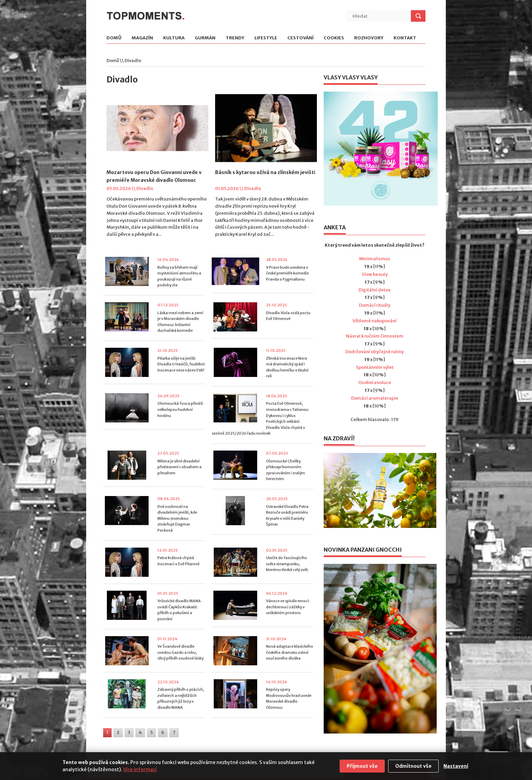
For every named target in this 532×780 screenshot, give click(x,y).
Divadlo (145, 188)
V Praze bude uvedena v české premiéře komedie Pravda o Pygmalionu (287, 273)
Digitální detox (375, 290)
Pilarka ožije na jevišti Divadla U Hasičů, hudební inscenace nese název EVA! (181, 364)
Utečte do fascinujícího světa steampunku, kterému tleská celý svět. (287, 564)
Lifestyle (266, 38)
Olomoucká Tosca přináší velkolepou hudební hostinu (180, 409)
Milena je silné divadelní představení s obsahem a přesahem (179, 467)
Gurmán (205, 38)
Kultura (174, 38)
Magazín (142, 38)
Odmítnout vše (413, 766)
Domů (114, 38)
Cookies (334, 38)
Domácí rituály (375, 305)
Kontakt (405, 38)
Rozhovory (369, 38)
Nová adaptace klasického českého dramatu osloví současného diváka (290, 652)
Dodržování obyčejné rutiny (375, 352)
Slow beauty (375, 274)
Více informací (140, 769)
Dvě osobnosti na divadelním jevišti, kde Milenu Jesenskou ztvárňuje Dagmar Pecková (177, 518)
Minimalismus (375, 259)
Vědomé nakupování (375, 321)
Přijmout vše (362, 766)
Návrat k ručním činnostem (375, 336)
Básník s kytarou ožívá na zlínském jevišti (265, 172)
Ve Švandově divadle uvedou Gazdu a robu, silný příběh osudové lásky (180, 652)
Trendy (235, 38)
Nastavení (456, 766)
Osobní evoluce (375, 383)
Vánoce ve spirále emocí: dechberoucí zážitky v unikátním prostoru (288, 607)
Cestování (300, 38)
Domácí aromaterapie (375, 398)
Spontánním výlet (375, 367)
